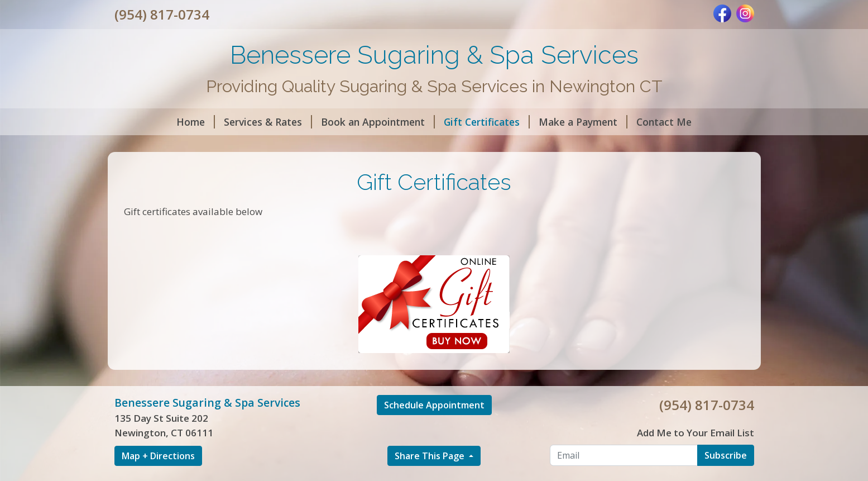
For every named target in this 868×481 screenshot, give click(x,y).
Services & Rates (268, 122)
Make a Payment (583, 122)
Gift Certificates (487, 122)
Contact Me (664, 122)
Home (196, 122)
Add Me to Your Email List (696, 433)
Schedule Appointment (434, 405)
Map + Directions (158, 456)
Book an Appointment (378, 122)
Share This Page (431, 456)
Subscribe (726, 455)
